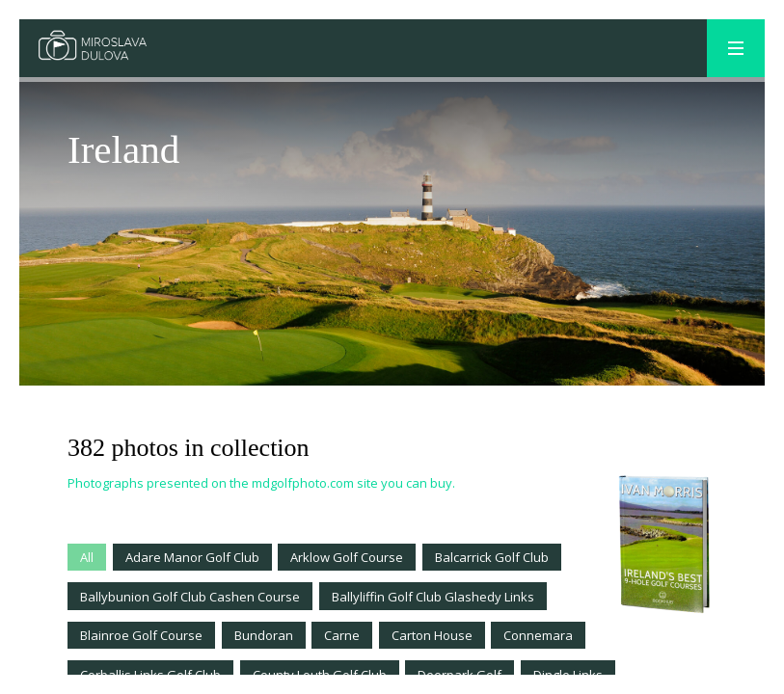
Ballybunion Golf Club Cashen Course (190, 597)
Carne (342, 635)
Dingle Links (568, 675)
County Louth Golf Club (320, 675)
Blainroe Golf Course (141, 635)
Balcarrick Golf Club (492, 557)
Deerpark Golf (460, 675)
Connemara (538, 635)
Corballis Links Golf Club (150, 675)
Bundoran (264, 635)
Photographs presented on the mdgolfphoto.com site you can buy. (261, 483)
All (87, 557)
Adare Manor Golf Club (192, 557)
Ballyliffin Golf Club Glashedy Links (433, 597)
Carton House (432, 635)
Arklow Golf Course (347, 557)
